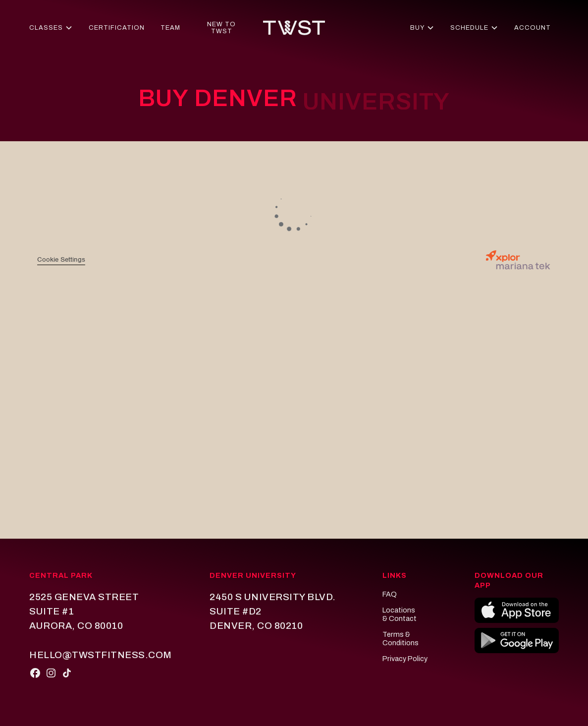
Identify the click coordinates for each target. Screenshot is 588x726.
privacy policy (405, 659)
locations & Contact (400, 614)
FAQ (390, 594)
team (170, 28)
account (533, 28)
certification (117, 28)
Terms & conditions (401, 639)
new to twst (221, 28)
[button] (51, 28)
